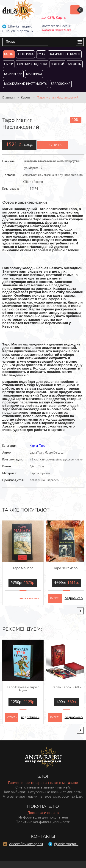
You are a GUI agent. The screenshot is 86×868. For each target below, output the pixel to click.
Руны (41, 54)
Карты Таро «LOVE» (67, 687)
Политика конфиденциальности (43, 822)
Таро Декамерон (67, 568)
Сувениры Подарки (32, 64)
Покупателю (43, 806)
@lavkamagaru (66, 844)
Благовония (61, 84)
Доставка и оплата (43, 813)
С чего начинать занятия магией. (43, 787)
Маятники (34, 74)
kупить (55, 598)
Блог (43, 776)
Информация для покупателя (43, 817)
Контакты (43, 836)
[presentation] (80, 611)
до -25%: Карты (54, 18)
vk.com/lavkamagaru (26, 844)
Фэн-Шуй (57, 64)
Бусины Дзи (13, 74)
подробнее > (74, 598)
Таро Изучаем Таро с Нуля (23, 689)
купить (55, 145)
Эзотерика (25, 54)
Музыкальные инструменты (26, 84)
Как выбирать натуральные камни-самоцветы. (43, 792)
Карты (9, 54)
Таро (42, 446)
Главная (8, 97)
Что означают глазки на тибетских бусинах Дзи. (43, 797)
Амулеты (75, 64)
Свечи (9, 64)
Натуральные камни (65, 54)
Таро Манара (23, 568)
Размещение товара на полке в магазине (43, 783)
